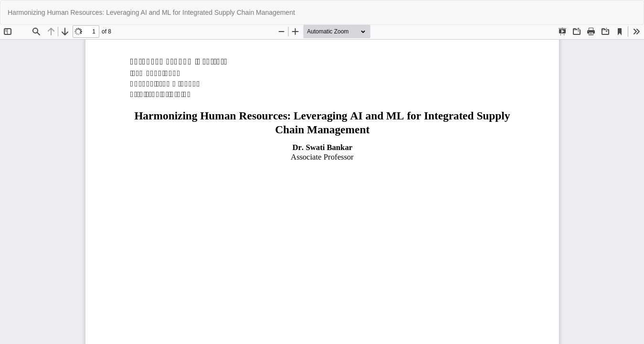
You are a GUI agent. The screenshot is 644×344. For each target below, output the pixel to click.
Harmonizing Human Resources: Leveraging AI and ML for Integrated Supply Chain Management (151, 12)
